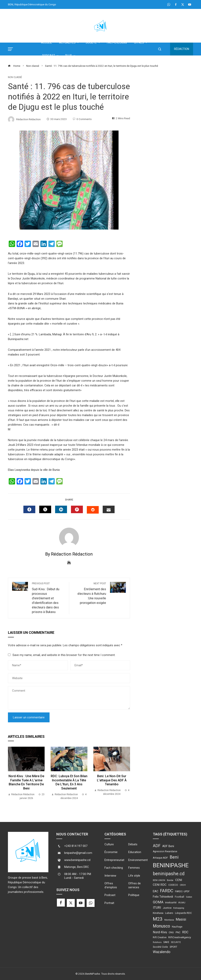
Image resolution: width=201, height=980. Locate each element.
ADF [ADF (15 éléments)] (157, 846)
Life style (134, 876)
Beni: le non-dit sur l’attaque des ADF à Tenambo (112, 780)
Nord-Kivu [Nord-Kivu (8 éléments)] (160, 932)
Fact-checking (114, 868)
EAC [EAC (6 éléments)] (156, 891)
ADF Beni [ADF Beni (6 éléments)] (168, 846)
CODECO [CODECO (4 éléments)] (173, 885)
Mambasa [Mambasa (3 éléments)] (169, 920)
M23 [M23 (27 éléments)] (158, 919)
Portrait (109, 903)
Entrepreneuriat (114, 860)
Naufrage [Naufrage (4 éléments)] (177, 927)
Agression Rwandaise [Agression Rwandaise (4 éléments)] (165, 851)
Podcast (110, 895)
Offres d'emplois (111, 885)
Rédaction (182, 49)
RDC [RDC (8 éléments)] (185, 932)
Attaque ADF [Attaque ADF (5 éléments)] (160, 858)
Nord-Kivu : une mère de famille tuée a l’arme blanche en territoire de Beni (26, 782)
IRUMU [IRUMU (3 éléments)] (182, 903)
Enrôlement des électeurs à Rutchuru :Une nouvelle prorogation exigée (90, 593)
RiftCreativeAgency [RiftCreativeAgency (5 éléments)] (180, 937)
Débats (133, 844)
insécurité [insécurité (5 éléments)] (171, 902)
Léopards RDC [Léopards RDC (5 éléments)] (183, 913)
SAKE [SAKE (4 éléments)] (166, 942)
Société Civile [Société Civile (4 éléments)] (160, 947)
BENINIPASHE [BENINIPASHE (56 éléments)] (171, 865)
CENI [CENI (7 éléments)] (179, 880)
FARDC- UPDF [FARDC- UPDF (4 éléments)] (182, 891)
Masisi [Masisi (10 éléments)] (181, 919)
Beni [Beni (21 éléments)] (174, 857)
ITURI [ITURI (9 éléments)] (157, 908)
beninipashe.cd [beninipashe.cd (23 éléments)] (169, 874)
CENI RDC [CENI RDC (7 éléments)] (160, 885)
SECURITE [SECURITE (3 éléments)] (176, 942)
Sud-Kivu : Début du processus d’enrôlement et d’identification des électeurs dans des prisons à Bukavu (48, 598)
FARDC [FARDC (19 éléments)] (167, 891)
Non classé (15, 77)
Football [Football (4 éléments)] (179, 897)
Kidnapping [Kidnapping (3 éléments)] (179, 908)
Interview (110, 876)
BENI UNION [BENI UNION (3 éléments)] (159, 880)
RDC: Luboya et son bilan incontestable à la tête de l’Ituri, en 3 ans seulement (69, 782)
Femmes (134, 868)
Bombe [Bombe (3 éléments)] (170, 880)
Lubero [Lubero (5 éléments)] (169, 913)
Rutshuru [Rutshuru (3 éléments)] (157, 942)
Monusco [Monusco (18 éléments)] (161, 926)
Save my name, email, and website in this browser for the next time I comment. (64, 655)
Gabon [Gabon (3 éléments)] (189, 897)
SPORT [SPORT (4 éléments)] (173, 947)
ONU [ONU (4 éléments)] (171, 932)
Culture (109, 844)
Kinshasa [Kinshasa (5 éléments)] (158, 913)
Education (135, 852)
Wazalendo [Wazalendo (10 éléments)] (162, 952)
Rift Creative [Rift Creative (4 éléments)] (160, 937)
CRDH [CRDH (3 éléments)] (183, 885)
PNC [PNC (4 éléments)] (178, 932)
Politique (134, 895)
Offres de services (134, 885)
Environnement (138, 860)
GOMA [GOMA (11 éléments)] (158, 902)
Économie (111, 852)
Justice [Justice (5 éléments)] (167, 908)
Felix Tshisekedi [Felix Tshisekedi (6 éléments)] (163, 897)
